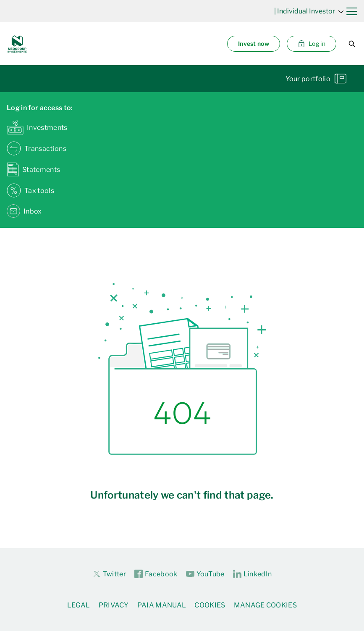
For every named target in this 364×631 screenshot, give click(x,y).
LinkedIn (253, 574)
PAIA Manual (162, 605)
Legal (79, 605)
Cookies (210, 605)
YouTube (205, 574)
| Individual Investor (309, 11)
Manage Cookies (265, 605)
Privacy (114, 605)
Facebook (156, 574)
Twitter (109, 574)
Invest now (254, 44)
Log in (312, 44)
